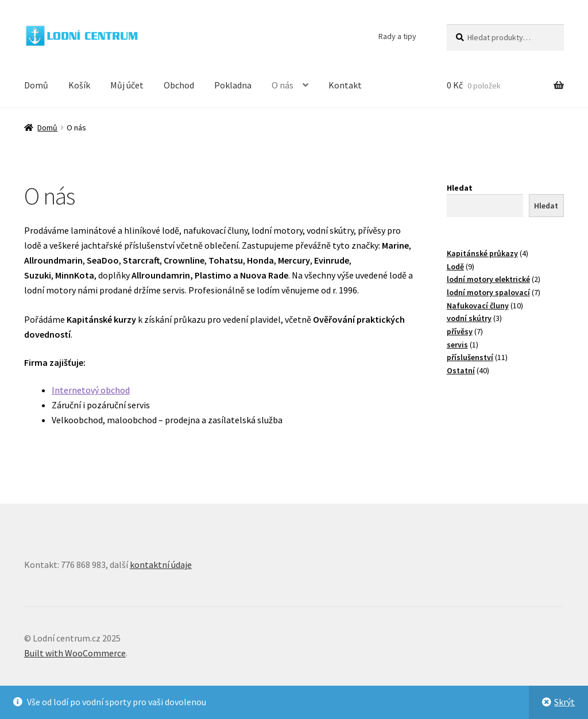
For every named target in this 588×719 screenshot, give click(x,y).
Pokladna (233, 85)
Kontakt (345, 85)
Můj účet (127, 85)
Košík (79, 85)
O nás (283, 85)
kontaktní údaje (161, 565)
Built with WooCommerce (75, 653)
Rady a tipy (397, 36)
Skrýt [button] (564, 702)
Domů (36, 85)
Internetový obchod (91, 390)
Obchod (179, 85)
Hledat (460, 188)
